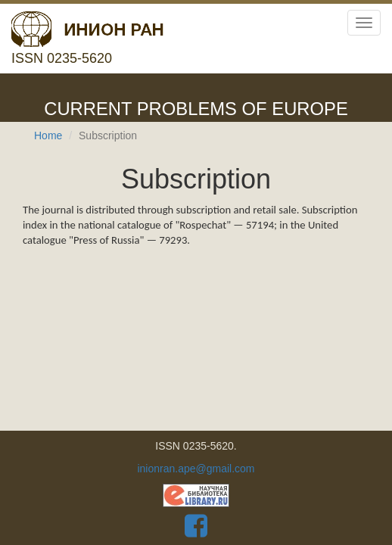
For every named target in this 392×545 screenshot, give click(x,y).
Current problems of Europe (196, 109)
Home (48, 135)
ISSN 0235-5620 (87, 39)
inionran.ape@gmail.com (196, 469)
